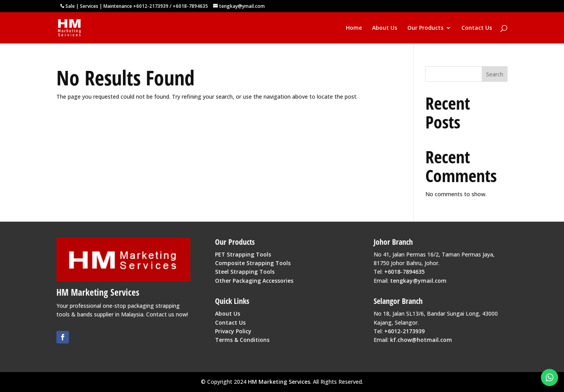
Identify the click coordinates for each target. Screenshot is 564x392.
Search (495, 74)
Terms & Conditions (242, 340)
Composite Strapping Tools (253, 263)
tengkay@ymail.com (418, 281)
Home (354, 28)
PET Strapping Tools (243, 254)
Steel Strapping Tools (245, 272)
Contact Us (477, 28)
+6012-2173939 (151, 6)
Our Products (425, 28)
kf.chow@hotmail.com (421, 340)
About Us (385, 28)
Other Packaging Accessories (254, 281)
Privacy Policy (233, 331)
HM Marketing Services (279, 382)
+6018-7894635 (190, 6)
